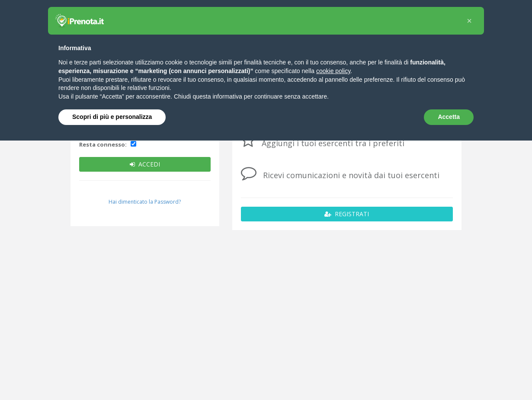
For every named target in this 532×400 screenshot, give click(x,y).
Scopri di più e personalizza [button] (112, 117)
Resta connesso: (103, 144)
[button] (469, 21)
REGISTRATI (347, 214)
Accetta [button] (449, 117)
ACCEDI (145, 164)
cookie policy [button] (333, 71)
